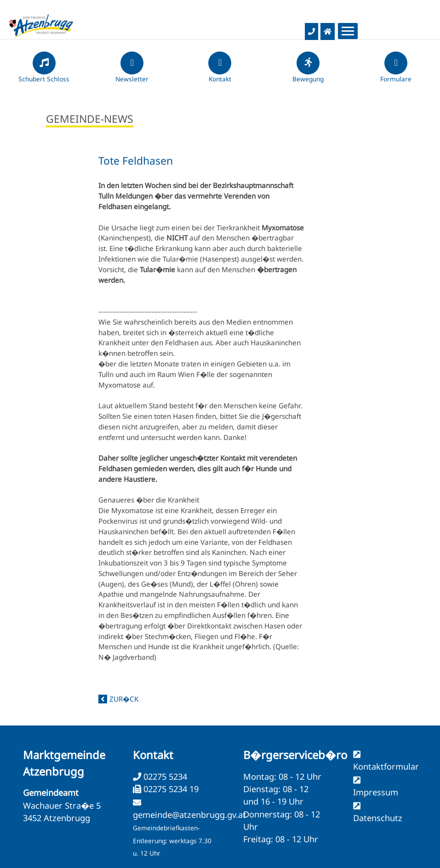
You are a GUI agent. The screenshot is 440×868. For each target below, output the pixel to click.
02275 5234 (164, 777)
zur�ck (124, 699)
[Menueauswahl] (348, 31)
